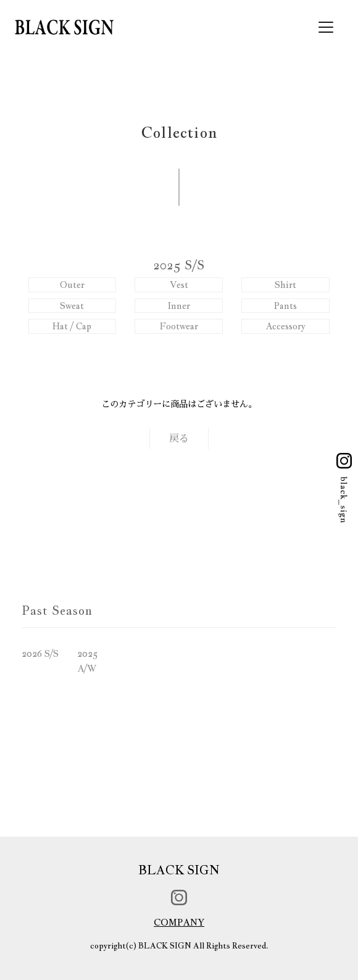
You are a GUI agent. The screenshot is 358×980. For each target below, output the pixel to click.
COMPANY (179, 922)
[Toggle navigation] (326, 27)
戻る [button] (179, 438)
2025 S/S (179, 265)
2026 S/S (40, 653)
